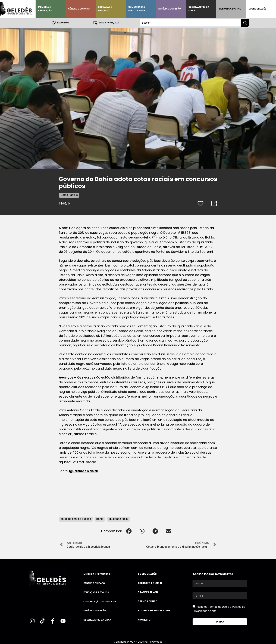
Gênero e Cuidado (79, 9)
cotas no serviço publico (76, 519)
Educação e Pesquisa (105, 9)
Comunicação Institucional (137, 9)
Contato (144, 620)
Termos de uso (148, 601)
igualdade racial (118, 519)
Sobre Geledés (257, 9)
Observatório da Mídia (199, 9)
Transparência (148, 592)
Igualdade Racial (83, 471)
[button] (129, 531)
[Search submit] (245, 23)
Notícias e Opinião (170, 9)
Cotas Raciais (69, 195)
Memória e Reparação (45, 9)
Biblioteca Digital (230, 9)
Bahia (100, 519)
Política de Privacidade (154, 610)
